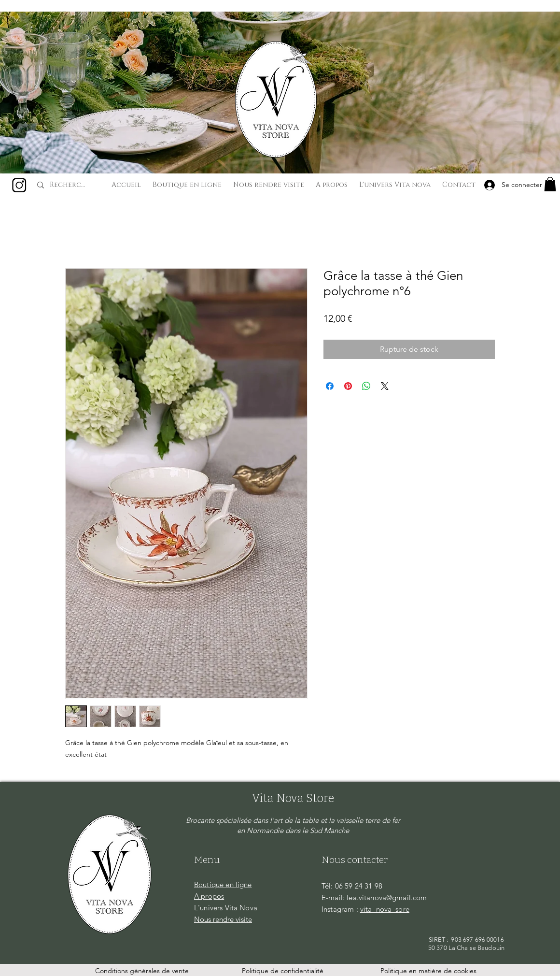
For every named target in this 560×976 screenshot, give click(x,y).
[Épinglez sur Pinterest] (348, 386)
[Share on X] (385, 386)
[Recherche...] (69, 185)
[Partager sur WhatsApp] (366, 386)
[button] (550, 184)
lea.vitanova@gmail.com (387, 897)
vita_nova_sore (385, 909)
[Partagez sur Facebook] (330, 386)
